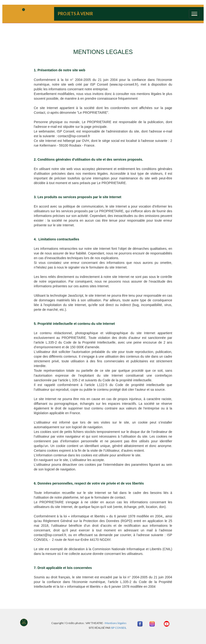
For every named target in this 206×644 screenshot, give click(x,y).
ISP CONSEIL (119, 628)
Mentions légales (115, 623)
